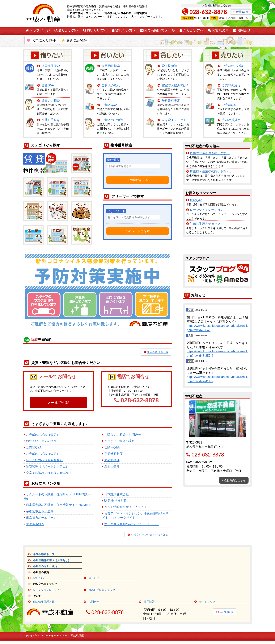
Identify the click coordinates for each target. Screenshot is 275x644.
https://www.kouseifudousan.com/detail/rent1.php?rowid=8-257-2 (217, 353)
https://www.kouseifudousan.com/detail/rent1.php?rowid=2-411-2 (217, 379)
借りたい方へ (66, 30)
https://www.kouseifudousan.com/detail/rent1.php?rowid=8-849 (217, 328)
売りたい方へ (191, 30)
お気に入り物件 (41, 40)
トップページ (38, 30)
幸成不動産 (77, 636)
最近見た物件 (74, 40)
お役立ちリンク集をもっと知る (148, 535)
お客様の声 (218, 30)
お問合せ (242, 30)
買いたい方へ (95, 30)
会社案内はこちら (234, 480)
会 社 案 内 (224, 612)
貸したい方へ (124, 30)
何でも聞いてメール (157, 30)
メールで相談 (58, 403)
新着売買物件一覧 (156, 352)
